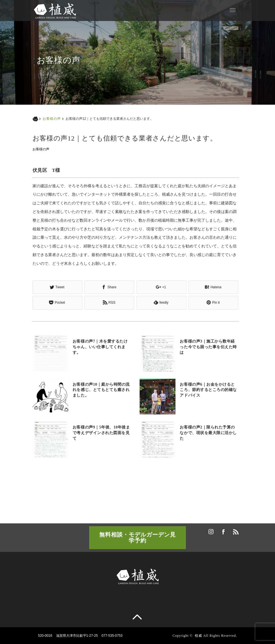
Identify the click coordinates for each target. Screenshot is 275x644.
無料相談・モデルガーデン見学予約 (137, 537)
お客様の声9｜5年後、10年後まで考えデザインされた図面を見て (101, 433)
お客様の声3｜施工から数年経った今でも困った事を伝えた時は (208, 347)
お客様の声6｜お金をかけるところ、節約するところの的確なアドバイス (208, 390)
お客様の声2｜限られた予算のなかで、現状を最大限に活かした (208, 433)
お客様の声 (52, 119)
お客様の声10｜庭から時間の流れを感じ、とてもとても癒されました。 (101, 390)
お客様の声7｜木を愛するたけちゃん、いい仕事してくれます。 (100, 347)
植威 (198, 635)
